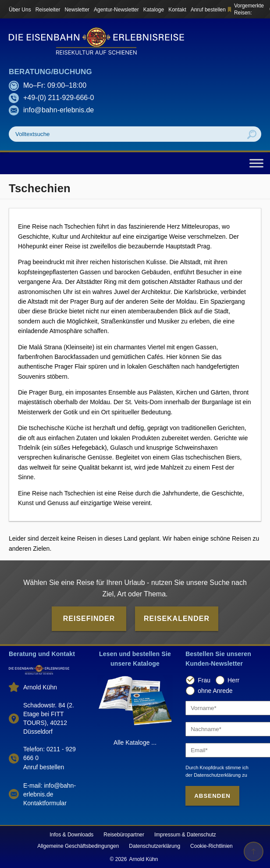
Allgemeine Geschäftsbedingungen (78, 846)
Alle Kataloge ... (135, 742)
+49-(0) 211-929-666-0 (59, 98)
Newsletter (77, 10)
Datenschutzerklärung (155, 846)
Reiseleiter (48, 10)
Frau (204, 680)
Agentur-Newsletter (116, 10)
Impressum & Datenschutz (185, 835)
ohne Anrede (215, 691)
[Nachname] (223, 729)
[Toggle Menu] (256, 163)
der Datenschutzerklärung (213, 775)
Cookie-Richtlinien (211, 846)
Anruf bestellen (208, 10)
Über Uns (20, 10)
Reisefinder (89, 619)
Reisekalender (177, 619)
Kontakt (177, 10)
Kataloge (154, 10)
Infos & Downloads (71, 835)
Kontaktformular (45, 803)
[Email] (223, 750)
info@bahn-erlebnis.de (59, 110)
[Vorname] (223, 708)
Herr (233, 680)
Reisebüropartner (124, 835)
